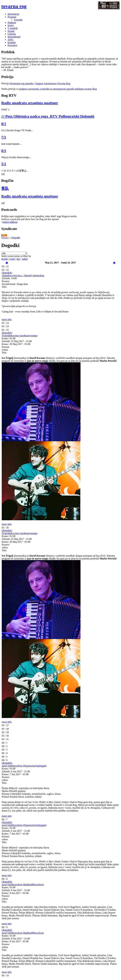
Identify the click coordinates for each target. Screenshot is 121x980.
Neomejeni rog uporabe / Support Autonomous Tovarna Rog (40, 83)
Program (12, 17)
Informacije (13, 14)
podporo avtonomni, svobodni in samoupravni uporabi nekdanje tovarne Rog (58, 89)
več (3, 174)
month (4, 259)
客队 (5, 188)
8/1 (4, 124)
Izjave (11, 25)
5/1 (4, 164)
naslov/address (10, 222)
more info (7, 319)
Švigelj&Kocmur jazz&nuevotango (20, 336)
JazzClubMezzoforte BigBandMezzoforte (23, 885)
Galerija (12, 34)
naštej (25, 259)
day (18, 259)
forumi (11, 31)
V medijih (13, 28)
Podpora (12, 23)
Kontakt (12, 42)
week (12, 259)
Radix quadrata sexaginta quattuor (30, 103)
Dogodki (16, 238)
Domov (5, 238)
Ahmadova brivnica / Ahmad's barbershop (23, 276)
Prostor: (6, 281)
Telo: (4, 287)
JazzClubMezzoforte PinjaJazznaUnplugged (24, 766)
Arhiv (10, 40)
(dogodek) (7, 273)
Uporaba (18, 20)
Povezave (12, 45)
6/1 (4, 151)
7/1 (4, 137)
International (14, 37)
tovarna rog (14, 6)
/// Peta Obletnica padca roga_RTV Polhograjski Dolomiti (48, 116)
